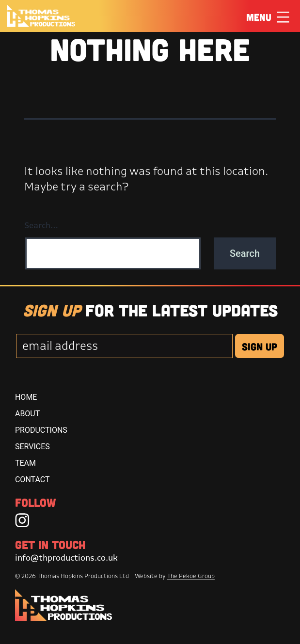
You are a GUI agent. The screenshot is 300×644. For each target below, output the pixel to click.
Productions (41, 430)
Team (25, 463)
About (27, 414)
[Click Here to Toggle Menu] (283, 16)
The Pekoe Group (191, 576)
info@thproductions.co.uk (66, 558)
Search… (41, 225)
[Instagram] (22, 520)
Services (32, 447)
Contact (32, 479)
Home (26, 397)
